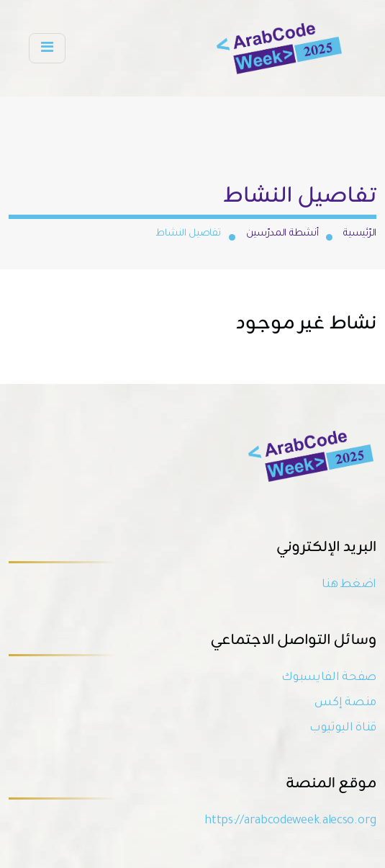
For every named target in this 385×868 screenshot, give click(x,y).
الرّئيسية (360, 234)
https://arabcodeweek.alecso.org (290, 821)
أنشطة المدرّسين (282, 234)
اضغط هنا (349, 585)
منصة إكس (345, 703)
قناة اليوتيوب (343, 728)
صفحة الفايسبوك (329, 678)
